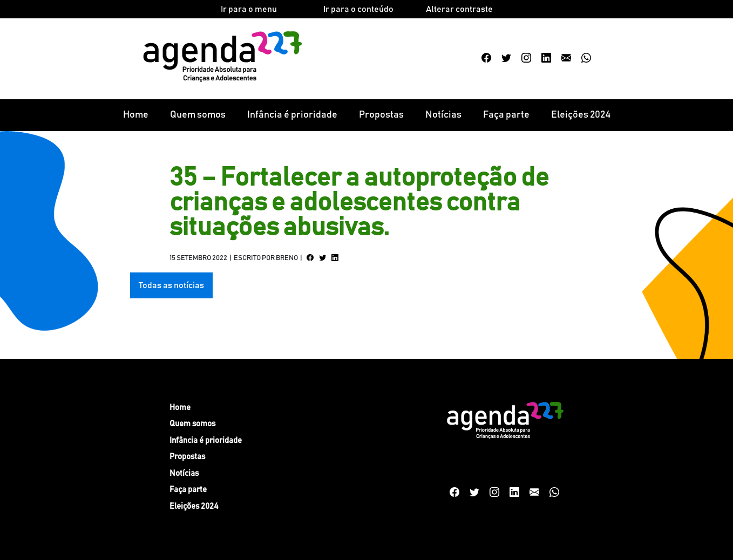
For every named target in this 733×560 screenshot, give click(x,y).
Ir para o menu (249, 9)
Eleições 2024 (581, 115)
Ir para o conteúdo (358, 9)
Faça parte (506, 115)
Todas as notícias (171, 285)
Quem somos (198, 115)
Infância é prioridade (292, 115)
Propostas (381, 115)
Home (136, 115)
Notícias (443, 115)
